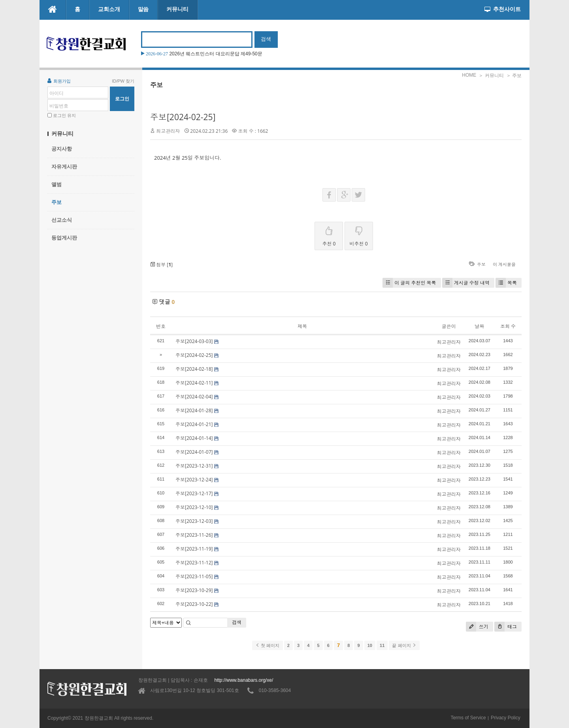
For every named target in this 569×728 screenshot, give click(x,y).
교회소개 (109, 9)
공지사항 (62, 149)
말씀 (143, 9)
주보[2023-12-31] (194, 466)
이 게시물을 (504, 264)
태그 (506, 627)
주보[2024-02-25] (183, 117)
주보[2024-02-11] (194, 383)
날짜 (479, 326)
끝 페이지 (404, 645)
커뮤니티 (177, 9)
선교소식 (62, 220)
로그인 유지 (64, 115)
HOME (469, 75)
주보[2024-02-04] (194, 397)
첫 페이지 (267, 645)
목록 (506, 283)
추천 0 (329, 235)
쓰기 (477, 627)
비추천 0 (359, 235)
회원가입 (59, 81)
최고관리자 (168, 131)
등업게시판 (64, 238)
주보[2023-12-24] (194, 480)
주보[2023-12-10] (194, 507)
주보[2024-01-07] (194, 452)
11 (382, 645)
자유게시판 (64, 167)
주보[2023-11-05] (194, 576)
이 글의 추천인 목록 (409, 283)
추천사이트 (503, 9)
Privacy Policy (506, 718)
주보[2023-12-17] (194, 493)
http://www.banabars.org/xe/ (244, 680)
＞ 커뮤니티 (491, 75)
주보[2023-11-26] (194, 535)
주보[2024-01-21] (194, 424)
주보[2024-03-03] (194, 341)
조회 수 (508, 326)
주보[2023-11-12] (194, 563)
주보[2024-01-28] (194, 410)
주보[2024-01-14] (194, 438)
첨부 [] (161, 265)
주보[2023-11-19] (194, 549)
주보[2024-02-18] (194, 369)
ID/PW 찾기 (123, 81)
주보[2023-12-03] (194, 521)
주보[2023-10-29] (194, 590)
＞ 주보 (514, 75)
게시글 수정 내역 (466, 283)
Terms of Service (468, 718)
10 (370, 645)
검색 (237, 622)
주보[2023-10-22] (194, 604)
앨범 (57, 184)
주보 (57, 202)
